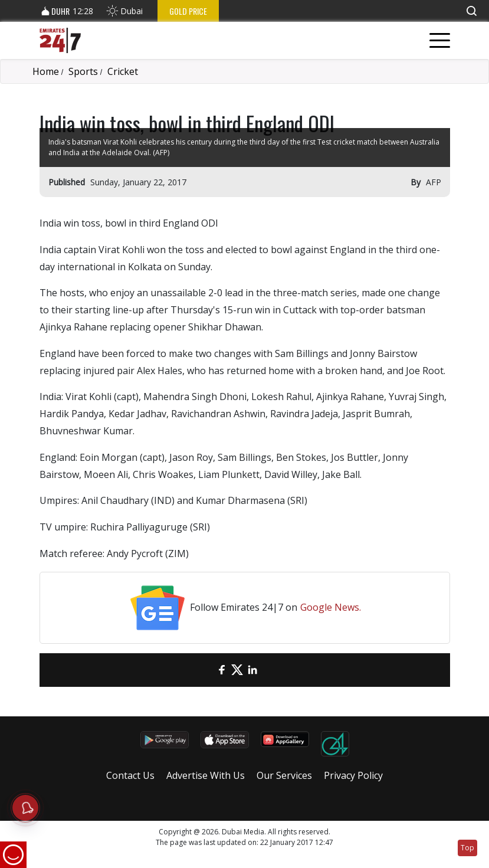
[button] (471, 11)
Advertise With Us (206, 775)
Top (467, 848)
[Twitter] (237, 670)
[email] (206, 670)
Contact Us (130, 775)
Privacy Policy (353, 775)
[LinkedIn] (252, 670)
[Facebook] (222, 670)
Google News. (331, 607)
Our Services (284, 775)
